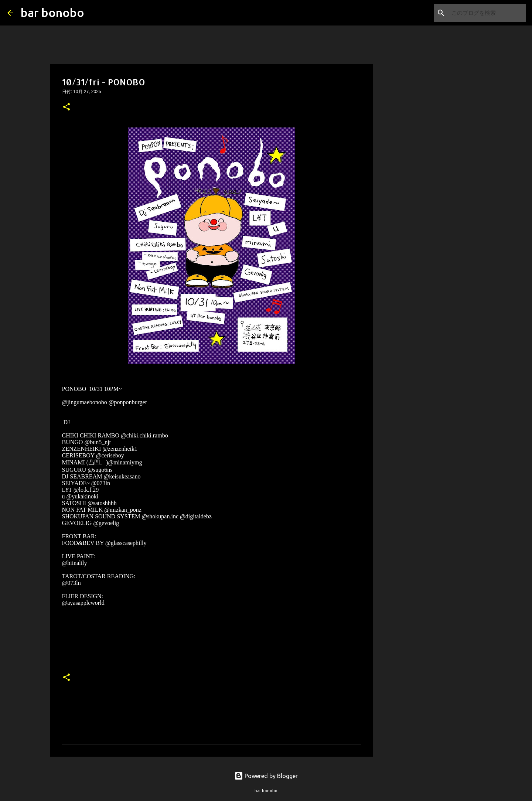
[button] (66, 108)
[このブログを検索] (487, 13)
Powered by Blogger (266, 776)
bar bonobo (52, 13)
